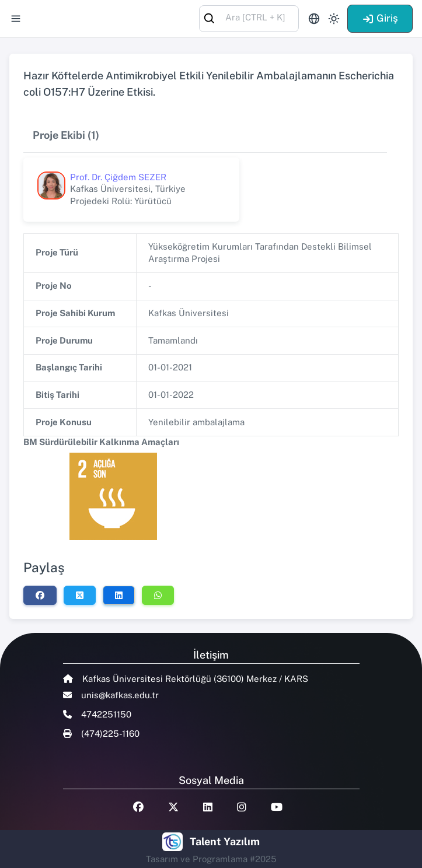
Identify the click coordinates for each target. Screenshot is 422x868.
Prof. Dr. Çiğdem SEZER (118, 177)
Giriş (380, 18)
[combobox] (249, 18)
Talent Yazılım (225, 841)
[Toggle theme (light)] (334, 19)
